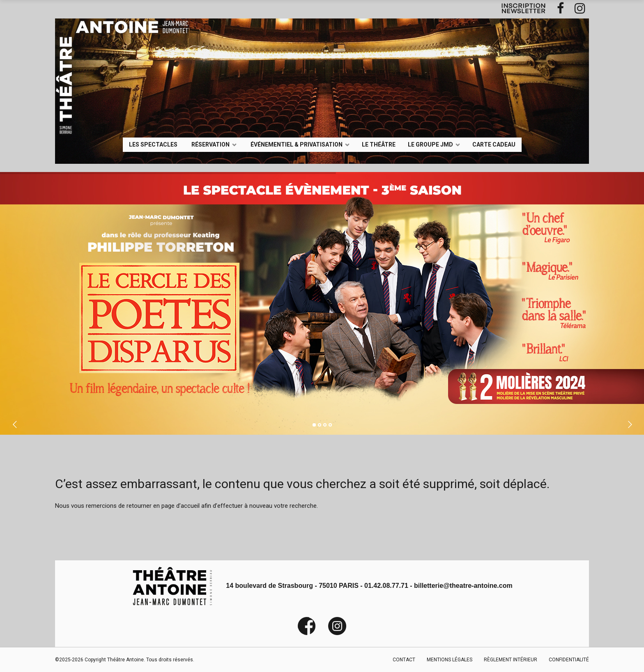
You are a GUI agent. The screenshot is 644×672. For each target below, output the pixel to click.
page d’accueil (181, 506)
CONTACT (404, 660)
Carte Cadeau (494, 144)
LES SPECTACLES (153, 144)
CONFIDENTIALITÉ (569, 660)
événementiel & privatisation (297, 144)
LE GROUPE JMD (430, 144)
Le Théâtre (379, 144)
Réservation (210, 144)
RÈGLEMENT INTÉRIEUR (511, 660)
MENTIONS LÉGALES (450, 660)
